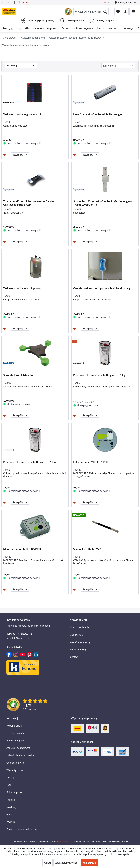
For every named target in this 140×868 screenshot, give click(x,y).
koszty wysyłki (65, 841)
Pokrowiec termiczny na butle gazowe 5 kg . (100, 375)
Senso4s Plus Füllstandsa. (18, 375)
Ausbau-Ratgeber (15, 741)
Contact (74, 657)
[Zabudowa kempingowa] (77, 28)
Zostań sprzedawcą (80, 642)
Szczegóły (20, 154)
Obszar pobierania (79, 627)
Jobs (9, 785)
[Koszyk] (133, 11)
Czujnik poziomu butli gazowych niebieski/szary (102, 288)
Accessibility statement (18, 748)
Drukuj (10, 778)
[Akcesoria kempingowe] (41, 28)
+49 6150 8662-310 (21, 634)
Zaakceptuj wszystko (66, 863)
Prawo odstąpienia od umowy (22, 829)
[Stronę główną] (11, 28)
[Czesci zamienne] (108, 28)
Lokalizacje (12, 807)
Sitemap (11, 800)
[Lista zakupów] (118, 11)
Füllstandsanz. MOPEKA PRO (91, 462)
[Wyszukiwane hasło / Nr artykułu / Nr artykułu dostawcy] (91, 11)
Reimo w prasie (14, 792)
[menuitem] (91, 11)
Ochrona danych (15, 763)
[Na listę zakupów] (5, 155)
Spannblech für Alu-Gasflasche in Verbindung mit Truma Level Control (103, 203)
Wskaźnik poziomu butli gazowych (24, 288)
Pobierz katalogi (78, 649)
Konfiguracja (89, 863)
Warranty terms (15, 770)
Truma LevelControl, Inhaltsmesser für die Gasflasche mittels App (28, 203)
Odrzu (47, 863)
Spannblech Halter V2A (87, 549)
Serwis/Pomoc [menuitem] (124, 2)
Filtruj (12, 65)
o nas (9, 815)
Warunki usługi (14, 726)
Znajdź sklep (76, 635)
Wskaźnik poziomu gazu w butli (22, 114)
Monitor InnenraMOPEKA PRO (22, 549)
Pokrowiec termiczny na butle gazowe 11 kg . (31, 462)
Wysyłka (11, 822)
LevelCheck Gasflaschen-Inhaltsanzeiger (98, 114)
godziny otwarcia (15, 733)
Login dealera (22, 2)
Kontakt (9, 2)
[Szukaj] (105, 11)
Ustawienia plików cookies (20, 755)
